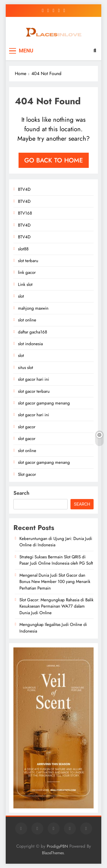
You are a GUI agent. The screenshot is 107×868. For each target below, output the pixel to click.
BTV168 (25, 213)
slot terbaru (28, 261)
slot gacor (27, 427)
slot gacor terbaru (34, 391)
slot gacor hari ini (34, 379)
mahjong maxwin (33, 308)
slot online (27, 320)
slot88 (23, 249)
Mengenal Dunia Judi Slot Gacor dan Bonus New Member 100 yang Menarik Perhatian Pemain (55, 582)
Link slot (25, 284)
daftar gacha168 (33, 332)
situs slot (26, 368)
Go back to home (54, 160)
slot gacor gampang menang (44, 403)
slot (21, 296)
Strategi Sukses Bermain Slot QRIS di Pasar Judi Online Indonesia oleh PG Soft (56, 560)
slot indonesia (30, 344)
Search (21, 493)
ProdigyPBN (57, 846)
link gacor (27, 272)
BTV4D (24, 189)
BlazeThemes (53, 853)
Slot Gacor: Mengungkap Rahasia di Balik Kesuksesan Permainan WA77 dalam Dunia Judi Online (56, 606)
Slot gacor (27, 474)
